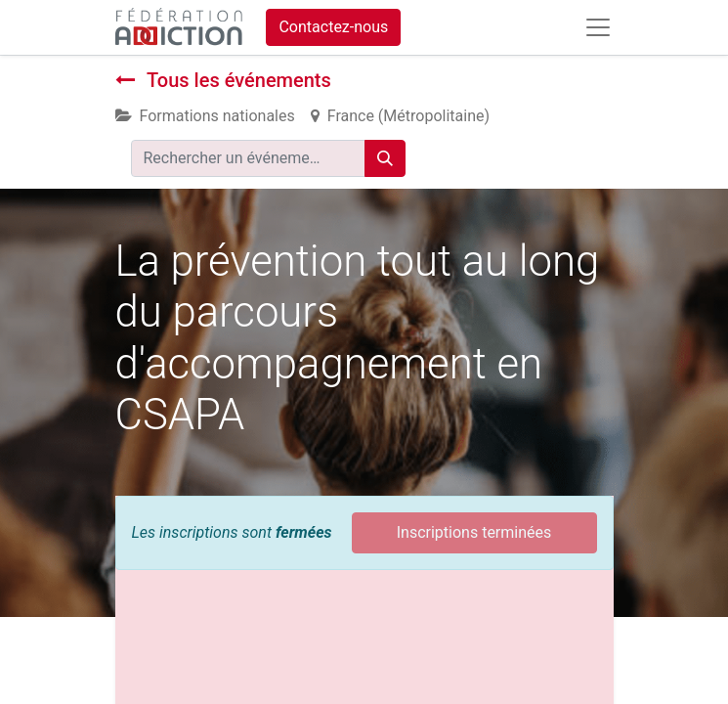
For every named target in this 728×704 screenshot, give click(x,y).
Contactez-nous (333, 27)
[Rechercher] (385, 158)
